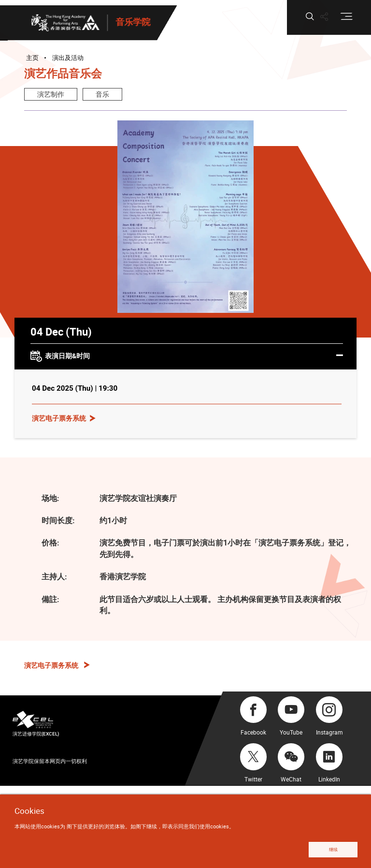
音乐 (102, 94)
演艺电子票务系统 (59, 418)
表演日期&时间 (187, 356)
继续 (333, 849)
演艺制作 (51, 94)
